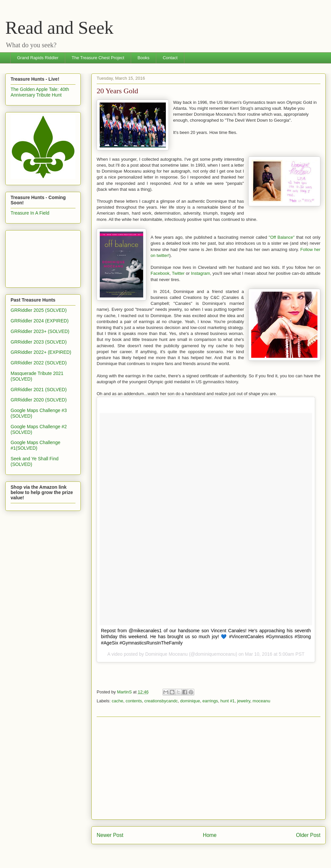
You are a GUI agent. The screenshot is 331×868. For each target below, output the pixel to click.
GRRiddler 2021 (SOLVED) (39, 390)
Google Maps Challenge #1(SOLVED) (35, 445)
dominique (190, 701)
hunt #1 (228, 701)
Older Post (308, 835)
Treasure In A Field (30, 213)
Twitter (178, 273)
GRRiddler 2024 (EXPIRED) (40, 321)
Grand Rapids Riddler (38, 58)
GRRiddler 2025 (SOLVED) (39, 310)
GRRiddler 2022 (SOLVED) (39, 363)
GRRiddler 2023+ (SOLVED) (40, 331)
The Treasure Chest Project (98, 58)
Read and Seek (59, 28)
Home (210, 835)
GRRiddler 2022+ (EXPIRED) (41, 352)
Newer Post (110, 835)
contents (134, 701)
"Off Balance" (282, 237)
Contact (170, 58)
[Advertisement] (209, 768)
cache (118, 701)
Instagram (201, 273)
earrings (210, 701)
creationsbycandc (161, 701)
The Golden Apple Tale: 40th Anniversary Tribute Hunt (40, 92)
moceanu (261, 701)
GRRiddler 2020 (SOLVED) (39, 400)
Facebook (160, 273)
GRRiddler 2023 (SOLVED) (39, 342)
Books (143, 58)
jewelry (244, 701)
